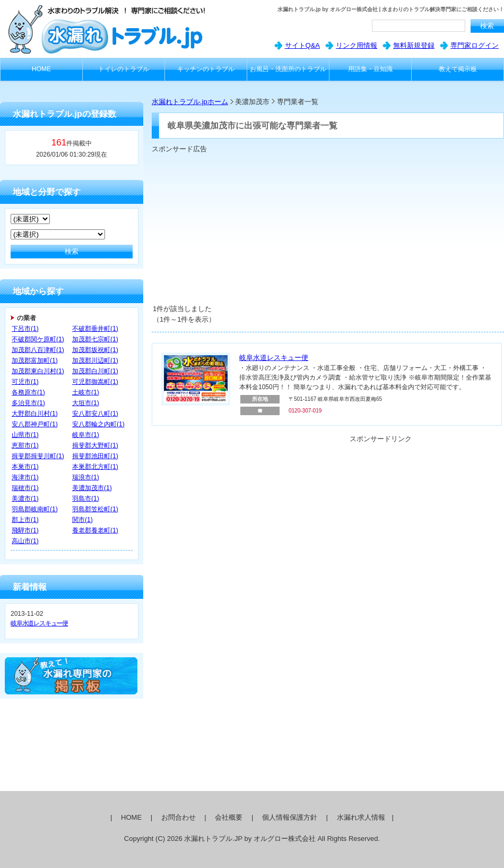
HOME (41, 69)
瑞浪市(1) (86, 477)
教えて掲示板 (458, 69)
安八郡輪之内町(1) (98, 424)
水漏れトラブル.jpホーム (190, 102)
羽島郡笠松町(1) (95, 509)
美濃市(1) (25, 499)
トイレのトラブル (124, 69)
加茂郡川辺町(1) (95, 360)
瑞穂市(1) (25, 488)
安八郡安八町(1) (95, 414)
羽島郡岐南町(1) (35, 509)
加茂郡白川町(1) (95, 371)
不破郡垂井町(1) (95, 329)
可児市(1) (25, 382)
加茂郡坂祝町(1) (95, 350)
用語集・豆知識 (370, 69)
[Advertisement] (287, 228)
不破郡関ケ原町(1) (38, 339)
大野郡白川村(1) (35, 414)
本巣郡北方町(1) (95, 467)
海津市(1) (25, 477)
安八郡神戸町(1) (35, 424)
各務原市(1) (28, 392)
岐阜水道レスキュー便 (39, 623)
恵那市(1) (25, 445)
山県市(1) (25, 435)
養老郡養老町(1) (95, 530)
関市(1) (82, 520)
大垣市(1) (86, 403)
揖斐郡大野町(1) (95, 445)
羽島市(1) (86, 499)
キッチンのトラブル (206, 69)
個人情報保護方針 (290, 817)
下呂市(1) (25, 329)
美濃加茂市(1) (92, 488)
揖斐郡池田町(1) (95, 456)
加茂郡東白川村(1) (38, 371)
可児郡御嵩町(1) (95, 382)
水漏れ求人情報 (361, 817)
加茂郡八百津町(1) (38, 350)
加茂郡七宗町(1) (95, 339)
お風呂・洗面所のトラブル (288, 69)
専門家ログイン (475, 45)
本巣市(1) (25, 467)
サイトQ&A (302, 45)
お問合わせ (179, 817)
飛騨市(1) (25, 530)
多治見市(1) (28, 403)
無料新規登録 (414, 45)
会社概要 (229, 817)
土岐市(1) (86, 392)
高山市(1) (25, 541)
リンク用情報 (357, 45)
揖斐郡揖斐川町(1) (38, 456)
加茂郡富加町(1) (35, 360)
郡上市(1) (25, 520)
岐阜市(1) (86, 435)
